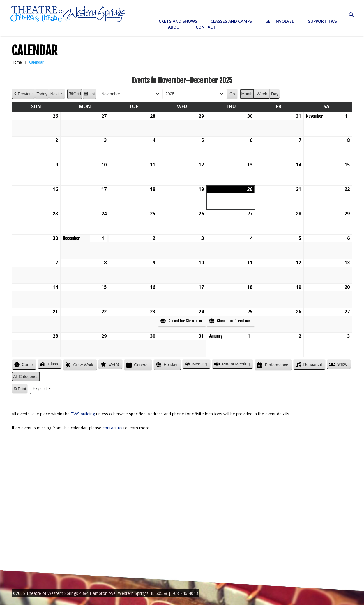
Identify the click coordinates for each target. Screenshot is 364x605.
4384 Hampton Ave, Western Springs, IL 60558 (123, 593)
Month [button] (247, 94)
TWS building (83, 414)
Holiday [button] (166, 365)
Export (42, 389)
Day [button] (275, 94)
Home (17, 62)
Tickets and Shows (176, 21)
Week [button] (262, 94)
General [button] (137, 365)
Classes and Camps (231, 21)
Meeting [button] (195, 364)
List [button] (89, 95)
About (175, 27)
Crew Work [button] (79, 365)
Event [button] (109, 364)
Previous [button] (23, 94)
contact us (112, 428)
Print (20, 390)
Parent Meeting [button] (231, 364)
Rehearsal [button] (308, 365)
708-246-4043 (185, 593)
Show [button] (338, 364)
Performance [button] (272, 365)
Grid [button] (75, 95)
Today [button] (42, 94)
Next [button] (57, 94)
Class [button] (48, 364)
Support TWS (323, 21)
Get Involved (280, 21)
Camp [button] (23, 365)
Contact (206, 27)
